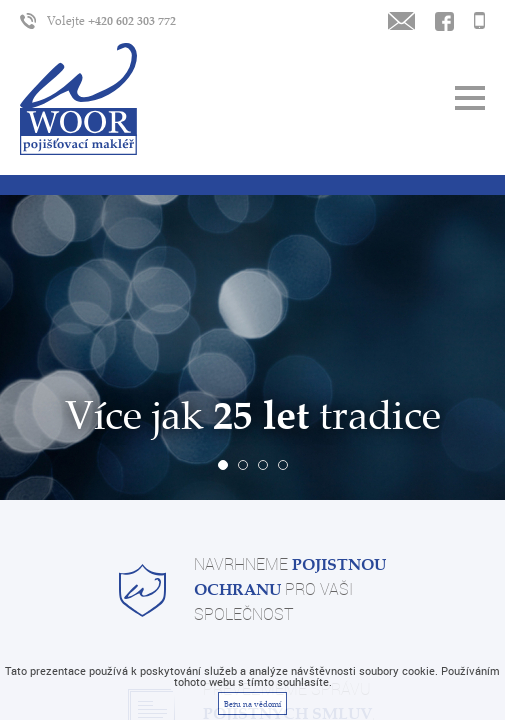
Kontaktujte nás (444, 21)
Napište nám (401, 21)
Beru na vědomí (252, 704)
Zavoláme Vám (479, 21)
